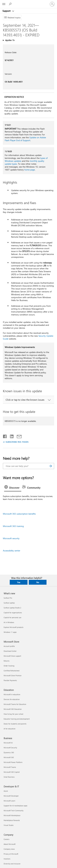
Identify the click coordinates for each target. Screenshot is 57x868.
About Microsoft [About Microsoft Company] (10, 844)
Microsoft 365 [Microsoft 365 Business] (9, 757)
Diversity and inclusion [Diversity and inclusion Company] (12, 864)
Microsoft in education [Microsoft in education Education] (12, 694)
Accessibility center (12, 551)
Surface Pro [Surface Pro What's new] (8, 598)
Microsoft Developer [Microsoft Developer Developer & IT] (11, 796)
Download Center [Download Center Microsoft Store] (10, 651)
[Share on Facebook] (5, 436)
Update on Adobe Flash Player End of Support (25, 139)
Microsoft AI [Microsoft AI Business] (8, 743)
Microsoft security (11, 538)
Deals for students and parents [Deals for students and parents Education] (15, 724)
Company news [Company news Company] (9, 849)
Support (7, 11)
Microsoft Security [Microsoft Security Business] (10, 748)
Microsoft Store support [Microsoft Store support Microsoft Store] (12, 656)
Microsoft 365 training (13, 526)
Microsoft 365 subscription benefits (19, 514)
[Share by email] (18, 436)
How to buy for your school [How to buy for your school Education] (13, 714)
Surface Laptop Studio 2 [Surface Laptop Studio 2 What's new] (12, 608)
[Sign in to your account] (52, 4)
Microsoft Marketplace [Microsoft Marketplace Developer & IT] (12, 815)
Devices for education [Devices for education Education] (12, 699)
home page (30, 170)
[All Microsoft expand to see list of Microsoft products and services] (4, 4)
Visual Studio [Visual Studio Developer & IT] (9, 825)
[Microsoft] (28, 2)
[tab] (13, 488)
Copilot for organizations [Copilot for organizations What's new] (13, 613)
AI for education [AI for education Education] (9, 729)
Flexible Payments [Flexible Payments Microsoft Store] (10, 680)
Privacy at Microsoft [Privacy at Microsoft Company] (11, 854)
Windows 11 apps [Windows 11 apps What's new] (10, 632)
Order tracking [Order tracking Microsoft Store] (9, 666)
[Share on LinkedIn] (11, 436)
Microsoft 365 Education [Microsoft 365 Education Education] (13, 709)
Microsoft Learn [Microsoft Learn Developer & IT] (9, 801)
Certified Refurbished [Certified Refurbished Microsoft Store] (11, 671)
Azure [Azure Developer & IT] (6, 791)
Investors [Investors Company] (7, 859)
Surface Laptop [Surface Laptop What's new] (9, 603)
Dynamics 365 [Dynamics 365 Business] (9, 752)
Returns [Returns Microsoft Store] (7, 661)
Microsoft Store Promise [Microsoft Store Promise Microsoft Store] (13, 675)
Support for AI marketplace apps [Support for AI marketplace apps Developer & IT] (16, 806)
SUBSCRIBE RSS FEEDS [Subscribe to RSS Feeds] (17, 442)
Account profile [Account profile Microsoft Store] (9, 646)
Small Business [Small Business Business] (9, 777)
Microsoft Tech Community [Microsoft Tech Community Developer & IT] (14, 810)
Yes (19, 582)
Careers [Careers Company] (7, 839)
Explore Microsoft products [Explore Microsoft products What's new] (14, 627)
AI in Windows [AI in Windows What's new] (9, 622)
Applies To (10, 40)
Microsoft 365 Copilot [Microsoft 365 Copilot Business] (12, 772)
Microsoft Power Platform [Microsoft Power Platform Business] (13, 762)
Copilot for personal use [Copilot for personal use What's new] (12, 617)
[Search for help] (11, 4)
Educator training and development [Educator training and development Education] (17, 719)
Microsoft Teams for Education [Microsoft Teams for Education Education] (15, 704)
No (38, 582)
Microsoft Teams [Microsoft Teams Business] (10, 767)
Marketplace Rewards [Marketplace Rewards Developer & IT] (12, 820)
